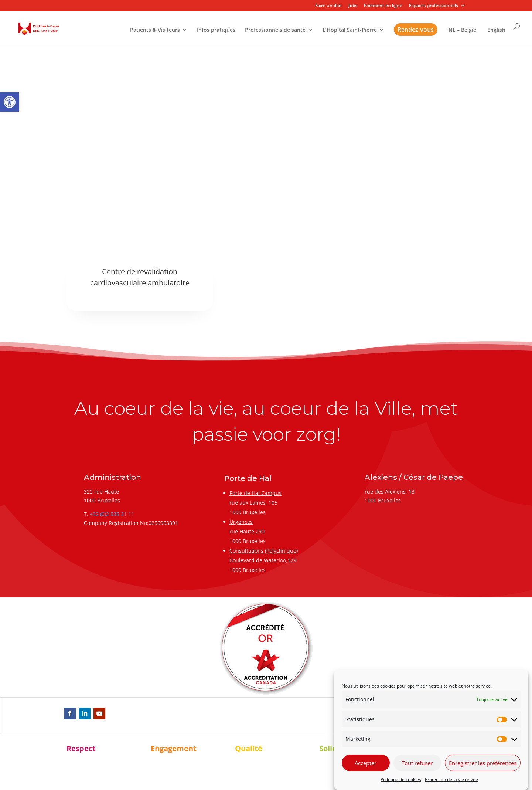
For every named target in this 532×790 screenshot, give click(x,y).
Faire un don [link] (328, 6)
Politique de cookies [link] (401, 779)
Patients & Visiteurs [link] (155, 30)
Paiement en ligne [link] (383, 6)
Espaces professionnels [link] (434, 6)
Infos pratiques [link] (216, 30)
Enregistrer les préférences (483, 763)
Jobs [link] (353, 6)
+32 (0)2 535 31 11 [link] (112, 514)
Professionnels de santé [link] (275, 30)
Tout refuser (417, 763)
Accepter (366, 763)
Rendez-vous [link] (416, 30)
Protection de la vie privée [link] (451, 779)
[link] (10, 102)
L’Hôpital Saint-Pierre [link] (350, 30)
